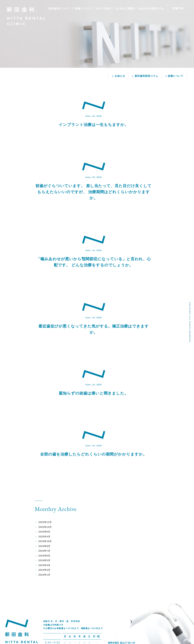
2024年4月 (44, 565)
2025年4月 (44, 537)
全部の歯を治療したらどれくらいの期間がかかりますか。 (94, 454)
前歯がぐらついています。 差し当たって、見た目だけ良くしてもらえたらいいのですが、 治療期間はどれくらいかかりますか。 (94, 192)
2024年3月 (44, 570)
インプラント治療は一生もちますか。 (94, 125)
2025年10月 (45, 527)
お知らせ (120, 76)
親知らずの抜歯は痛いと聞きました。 (94, 393)
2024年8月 (44, 546)
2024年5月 (44, 560)
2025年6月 (44, 532)
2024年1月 (44, 575)
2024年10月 (45, 541)
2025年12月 (45, 522)
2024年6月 (44, 556)
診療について (176, 76)
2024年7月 (44, 551)
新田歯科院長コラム (146, 76)
